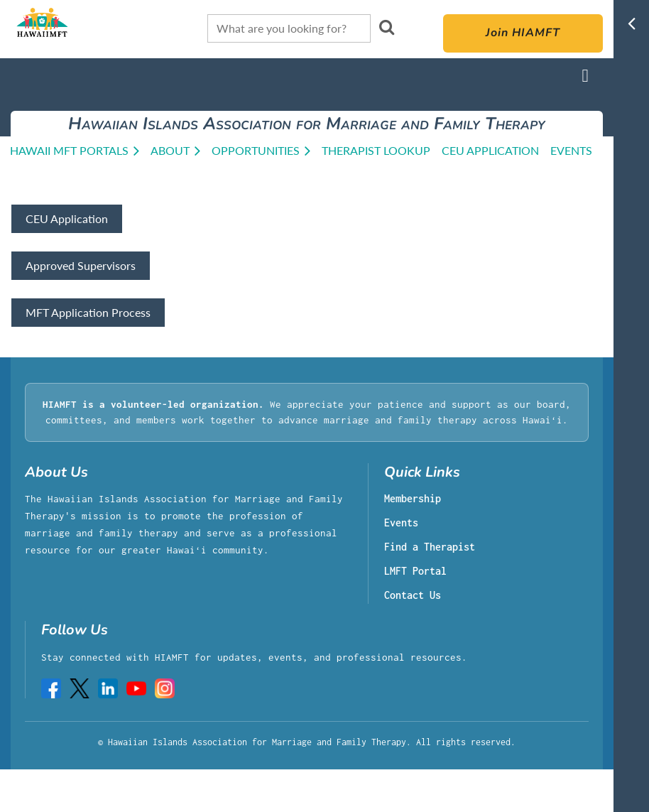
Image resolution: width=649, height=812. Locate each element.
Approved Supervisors (81, 265)
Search (387, 27)
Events (401, 523)
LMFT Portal (415, 572)
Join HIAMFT (523, 33)
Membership (413, 499)
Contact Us (413, 596)
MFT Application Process (88, 312)
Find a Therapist (430, 547)
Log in (585, 76)
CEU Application (67, 218)
